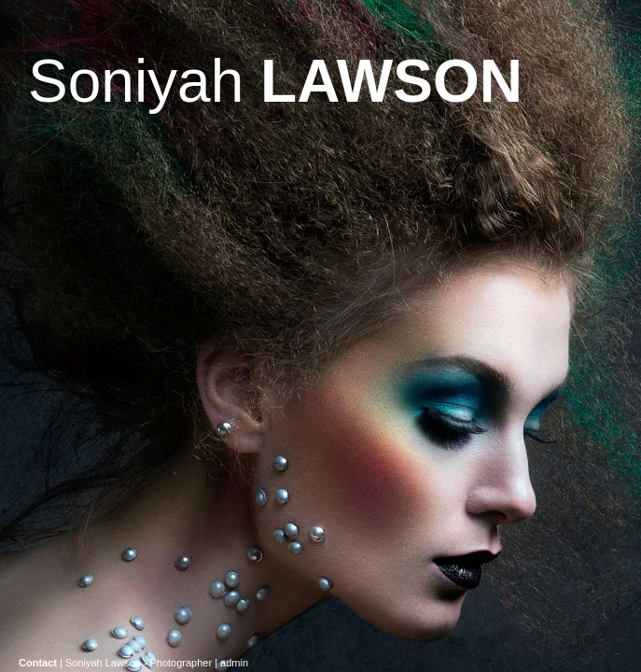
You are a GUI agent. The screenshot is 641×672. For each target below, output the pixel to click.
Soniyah (275, 81)
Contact (38, 663)
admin (234, 663)
